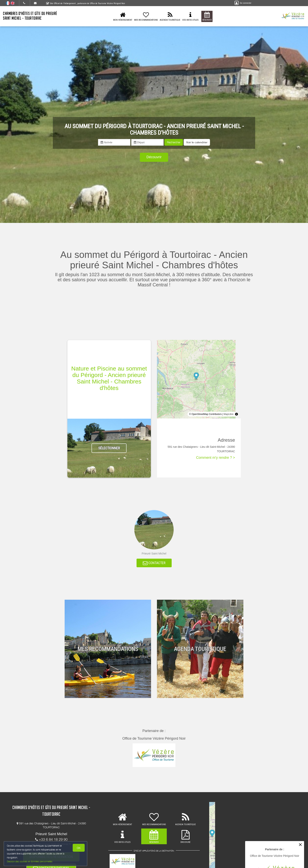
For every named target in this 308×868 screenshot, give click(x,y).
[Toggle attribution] (236, 414)
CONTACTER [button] (154, 563)
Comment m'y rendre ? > (215, 458)
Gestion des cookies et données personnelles (30, 861)
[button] (197, 142)
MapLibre (228, 414)
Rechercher (174, 142)
